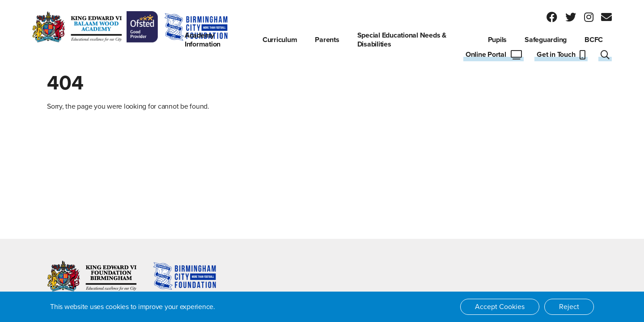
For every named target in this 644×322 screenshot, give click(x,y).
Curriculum (280, 40)
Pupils (498, 40)
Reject (569, 307)
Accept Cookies (499, 307)
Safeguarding (546, 40)
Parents (327, 40)
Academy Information (203, 40)
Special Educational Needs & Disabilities (402, 40)
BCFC (594, 40)
